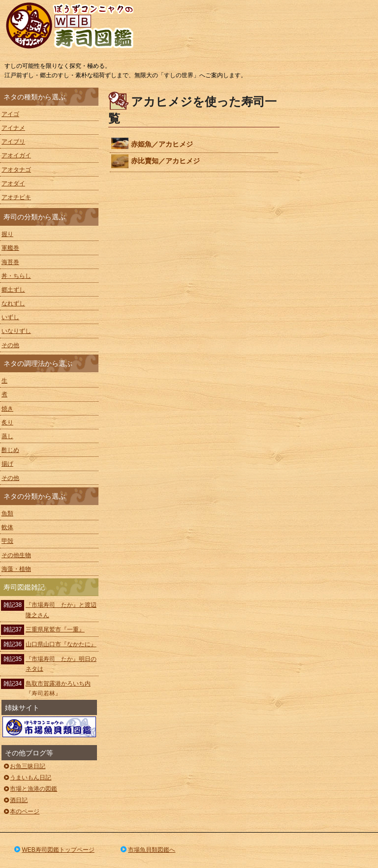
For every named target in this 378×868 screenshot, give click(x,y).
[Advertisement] (334, 235)
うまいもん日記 (27, 778)
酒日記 (15, 800)
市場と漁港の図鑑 (30, 789)
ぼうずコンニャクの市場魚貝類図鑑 (49, 727)
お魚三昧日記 (24, 766)
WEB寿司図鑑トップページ (54, 850)
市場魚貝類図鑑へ (147, 850)
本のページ (21, 811)
